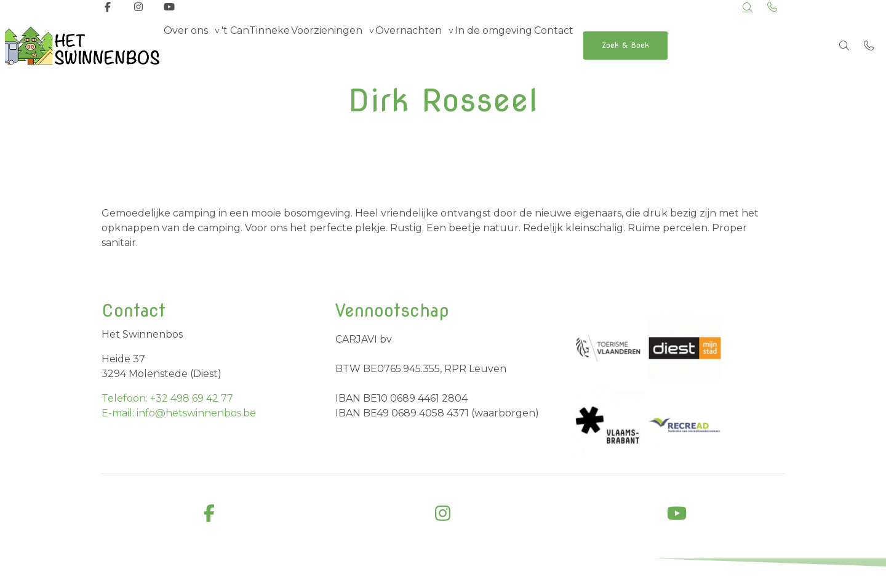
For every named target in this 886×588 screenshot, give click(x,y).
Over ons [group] (191, 45)
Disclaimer (640, 575)
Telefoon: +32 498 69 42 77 (167, 398)
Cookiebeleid (762, 575)
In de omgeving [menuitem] (543, 45)
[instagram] (443, 514)
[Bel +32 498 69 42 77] (869, 46)
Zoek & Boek (698, 45)
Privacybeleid (699, 575)
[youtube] (677, 514)
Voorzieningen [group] (354, 45)
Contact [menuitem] (613, 45)
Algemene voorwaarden (561, 575)
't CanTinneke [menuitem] (272, 45)
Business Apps (316, 576)
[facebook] (209, 514)
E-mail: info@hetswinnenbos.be (179, 413)
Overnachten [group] (447, 45)
